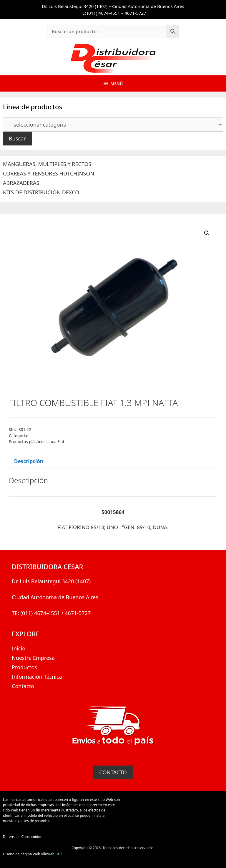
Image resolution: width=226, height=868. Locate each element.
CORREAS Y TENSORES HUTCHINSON (49, 173)
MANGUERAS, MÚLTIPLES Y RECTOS (47, 164)
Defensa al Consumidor (22, 837)
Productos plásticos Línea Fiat (36, 442)
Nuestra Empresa (33, 658)
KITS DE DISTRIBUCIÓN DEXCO (41, 192)
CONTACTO (113, 772)
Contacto (23, 686)
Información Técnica (37, 677)
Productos (24, 667)
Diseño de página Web (21, 854)
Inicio (19, 648)
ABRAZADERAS (21, 183)
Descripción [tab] (29, 461)
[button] (207, 233)
